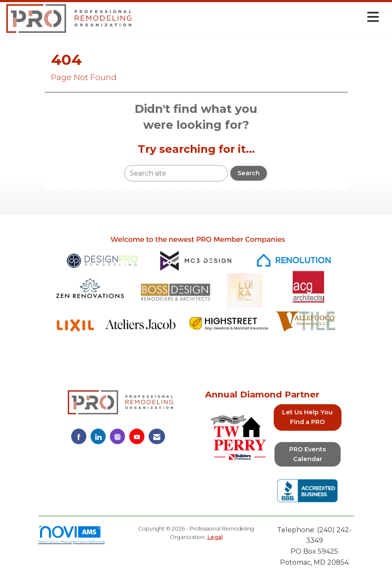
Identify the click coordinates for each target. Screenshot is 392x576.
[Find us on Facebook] (79, 436)
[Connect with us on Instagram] (117, 436)
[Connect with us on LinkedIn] (98, 436)
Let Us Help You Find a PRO (307, 417)
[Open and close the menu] (257, 17)
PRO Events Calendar (308, 454)
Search (249, 173)
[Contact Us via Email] (157, 436)
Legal (215, 537)
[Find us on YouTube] (137, 436)
